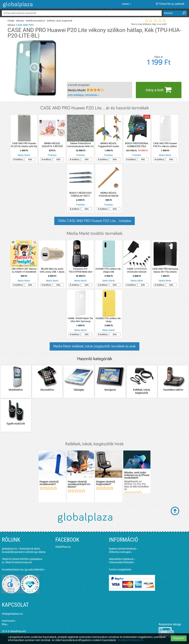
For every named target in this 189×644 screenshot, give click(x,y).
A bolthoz (18, 159)
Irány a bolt (159, 90)
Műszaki (20, 21)
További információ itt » (131, 640)
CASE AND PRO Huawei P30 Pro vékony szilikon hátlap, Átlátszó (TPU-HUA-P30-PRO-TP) (165, 145)
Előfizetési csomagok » (121, 552)
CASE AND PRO (25, 25)
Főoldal (11, 21)
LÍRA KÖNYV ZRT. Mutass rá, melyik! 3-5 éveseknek (24, 270)
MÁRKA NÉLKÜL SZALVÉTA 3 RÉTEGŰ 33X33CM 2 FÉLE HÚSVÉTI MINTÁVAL (52, 145)
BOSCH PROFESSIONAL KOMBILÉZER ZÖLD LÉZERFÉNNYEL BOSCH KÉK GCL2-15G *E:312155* (137, 145)
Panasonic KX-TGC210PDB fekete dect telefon (80, 270)
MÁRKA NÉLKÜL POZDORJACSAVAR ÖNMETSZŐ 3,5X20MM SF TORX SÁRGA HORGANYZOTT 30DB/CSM (109, 194)
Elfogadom (179, 638)
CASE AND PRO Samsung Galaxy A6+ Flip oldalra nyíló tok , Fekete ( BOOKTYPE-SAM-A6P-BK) (165, 270)
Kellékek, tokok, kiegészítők (60, 21)
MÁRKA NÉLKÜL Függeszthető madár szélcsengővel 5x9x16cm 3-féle (109, 145)
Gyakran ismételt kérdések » (123, 549)
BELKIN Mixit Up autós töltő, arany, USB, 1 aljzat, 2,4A (52, 270)
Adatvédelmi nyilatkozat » (122, 559)
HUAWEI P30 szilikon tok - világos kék (109, 270)
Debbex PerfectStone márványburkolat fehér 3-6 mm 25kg (80, 145)
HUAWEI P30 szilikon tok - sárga (109, 320)
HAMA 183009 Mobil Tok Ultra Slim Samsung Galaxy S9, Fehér (80, 320)
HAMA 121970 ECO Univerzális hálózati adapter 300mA (137, 270)
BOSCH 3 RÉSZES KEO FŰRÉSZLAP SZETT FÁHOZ (80, 194)
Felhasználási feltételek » (122, 562)
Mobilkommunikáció (35, 21)
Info (30, 159)
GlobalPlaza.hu (63, 547)
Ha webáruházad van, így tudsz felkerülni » (24, 570)
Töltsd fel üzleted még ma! (18, 562)
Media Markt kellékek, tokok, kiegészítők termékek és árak (94, 346)
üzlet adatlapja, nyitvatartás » (83, 95)
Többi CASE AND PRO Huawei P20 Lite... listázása (94, 221)
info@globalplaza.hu (12, 614)
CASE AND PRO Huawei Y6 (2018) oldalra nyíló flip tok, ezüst (24, 145)
